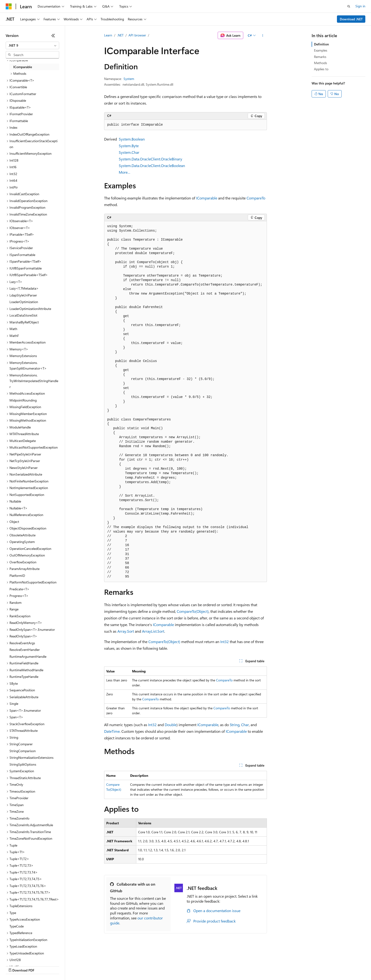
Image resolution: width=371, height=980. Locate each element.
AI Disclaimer (15, 966)
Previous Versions (43, 966)
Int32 (225, 642)
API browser (137, 35)
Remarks (320, 57)
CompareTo (256, 198)
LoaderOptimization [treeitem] (24, 302)
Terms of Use (173, 966)
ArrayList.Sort (153, 631)
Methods (320, 63)
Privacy (103, 966)
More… (125, 172)
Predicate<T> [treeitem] (19, 589)
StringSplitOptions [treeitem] (23, 764)
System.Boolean (132, 139)
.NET (120, 35)
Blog (64, 966)
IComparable (207, 198)
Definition (321, 44)
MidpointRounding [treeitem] (23, 400)
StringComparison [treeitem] (23, 751)
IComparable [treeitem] (23, 67)
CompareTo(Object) (193, 611)
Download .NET (351, 19)
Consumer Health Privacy (136, 966)
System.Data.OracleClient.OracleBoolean (152, 166)
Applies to (321, 69)
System (129, 79)
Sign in (360, 6)
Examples (321, 50)
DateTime (112, 731)
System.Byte (129, 146)
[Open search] (349, 6)
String (235, 725)
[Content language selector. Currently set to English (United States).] (27, 954)
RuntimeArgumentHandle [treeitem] (28, 656)
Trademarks (196, 966)
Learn (108, 35)
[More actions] (263, 35)
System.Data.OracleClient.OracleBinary (150, 159)
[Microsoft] (9, 6)
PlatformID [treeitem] (17, 576)
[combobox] (32, 45)
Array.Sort (126, 631)
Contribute (85, 966)
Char (245, 725)
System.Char (129, 152)
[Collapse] (53, 35)
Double (171, 725)
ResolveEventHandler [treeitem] (25, 650)
